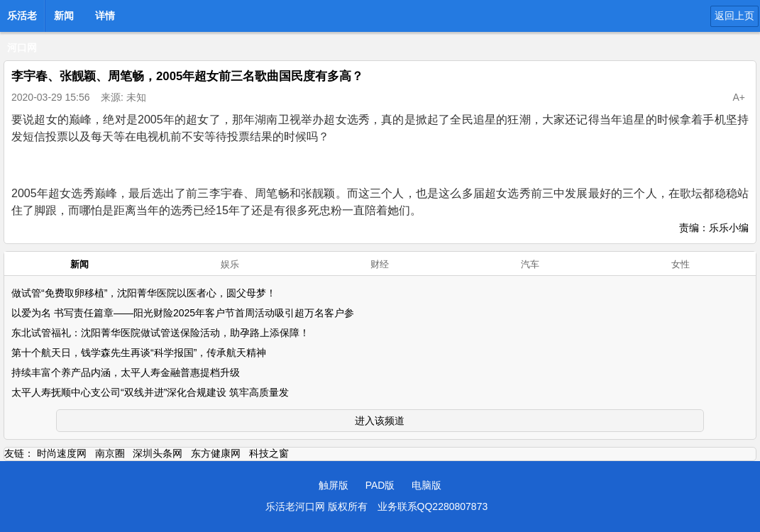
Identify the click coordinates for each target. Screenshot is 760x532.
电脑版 (426, 485)
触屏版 (334, 485)
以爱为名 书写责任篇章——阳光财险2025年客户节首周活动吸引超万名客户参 (183, 313)
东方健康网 (216, 453)
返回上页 (734, 16)
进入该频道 (380, 421)
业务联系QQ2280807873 (433, 506)
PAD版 (380, 485)
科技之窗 (269, 453)
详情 (105, 16)
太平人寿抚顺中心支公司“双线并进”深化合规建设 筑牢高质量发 (150, 392)
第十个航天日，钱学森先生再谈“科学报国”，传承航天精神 (139, 353)
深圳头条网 (158, 453)
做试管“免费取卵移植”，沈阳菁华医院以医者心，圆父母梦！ (144, 293)
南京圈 (110, 453)
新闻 (64, 16)
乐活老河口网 (22, 20)
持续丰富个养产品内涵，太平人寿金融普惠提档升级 (126, 372)
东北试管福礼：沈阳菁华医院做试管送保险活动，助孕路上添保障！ (160, 333)
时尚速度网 (62, 453)
